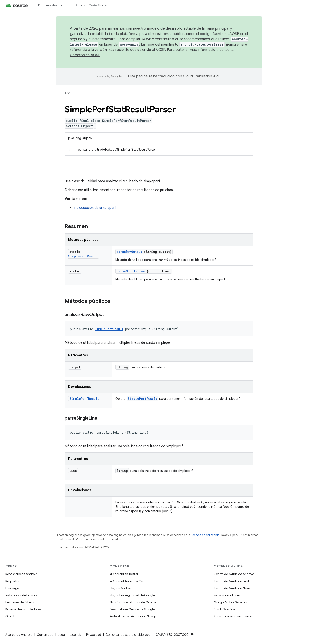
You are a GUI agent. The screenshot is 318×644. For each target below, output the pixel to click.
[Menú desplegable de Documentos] (64, 5)
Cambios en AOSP (85, 55)
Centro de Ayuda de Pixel (231, 581)
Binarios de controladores (23, 609)
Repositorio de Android (21, 574)
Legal (62, 635)
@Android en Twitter (124, 574)
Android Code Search (92, 5)
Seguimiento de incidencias (233, 616)
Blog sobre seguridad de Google (132, 595)
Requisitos (12, 581)
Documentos (48, 5)
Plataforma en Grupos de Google (133, 602)
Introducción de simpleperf (95, 208)
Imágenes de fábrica (20, 602)
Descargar (13, 588)
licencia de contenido (205, 535)
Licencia (76, 635)
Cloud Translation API (201, 76)
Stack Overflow (225, 609)
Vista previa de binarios (21, 595)
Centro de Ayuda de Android (234, 574)
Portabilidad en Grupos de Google (133, 616)
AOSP (68, 93)
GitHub (10, 616)
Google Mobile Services (230, 602)
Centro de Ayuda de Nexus (233, 588)
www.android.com (227, 595)
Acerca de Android (19, 635)
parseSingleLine (131, 271)
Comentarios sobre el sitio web (128, 635)
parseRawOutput (129, 252)
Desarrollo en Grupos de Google (132, 609)
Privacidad (94, 635)
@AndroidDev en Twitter (127, 581)
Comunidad (45, 635)
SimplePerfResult (83, 256)
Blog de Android (121, 588)
